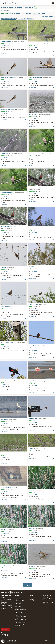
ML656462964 (4, 120)
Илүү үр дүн (28, 585)
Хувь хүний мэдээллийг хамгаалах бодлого (48, 601)
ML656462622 (4, 354)
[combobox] (29, 10)
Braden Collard (6, 46)
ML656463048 (32, 55)
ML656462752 (32, 240)
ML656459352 (32, 579)
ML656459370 (4, 578)
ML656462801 (4, 240)
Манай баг (31, 599)
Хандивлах (6, 629)
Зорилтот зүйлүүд (20, 608)
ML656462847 (32, 127)
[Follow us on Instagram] (8, 635)
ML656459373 (32, 540)
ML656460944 (4, 431)
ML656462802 (32, 202)
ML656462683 (32, 279)
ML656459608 (32, 459)
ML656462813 (4, 205)
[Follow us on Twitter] (5, 635)
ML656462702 (4, 280)
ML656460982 (32, 393)
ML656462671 (4, 319)
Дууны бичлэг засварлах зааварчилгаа (19, 614)
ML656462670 (32, 316)
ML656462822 (4, 166)
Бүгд (36, 7)
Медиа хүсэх (18, 606)
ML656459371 (4, 541)
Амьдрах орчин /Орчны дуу (15, 7)
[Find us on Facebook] (2, 635)
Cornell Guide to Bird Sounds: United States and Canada (6, 601)
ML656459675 (32, 430)
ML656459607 (4, 463)
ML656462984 (4, 87)
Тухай (31, 596)
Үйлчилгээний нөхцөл (48, 604)
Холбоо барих (32, 601)
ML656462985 (32, 87)
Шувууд (4, 7)
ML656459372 (32, 502)
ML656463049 (4, 53)
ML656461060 (4, 392)
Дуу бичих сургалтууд (21, 623)
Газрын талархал (47, 595)
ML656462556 (32, 358)
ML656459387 (4, 499)
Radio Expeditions (5, 604)
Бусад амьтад (29, 7)
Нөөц (17, 596)
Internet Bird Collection (6, 605)
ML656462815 (32, 166)
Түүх (30, 598)
